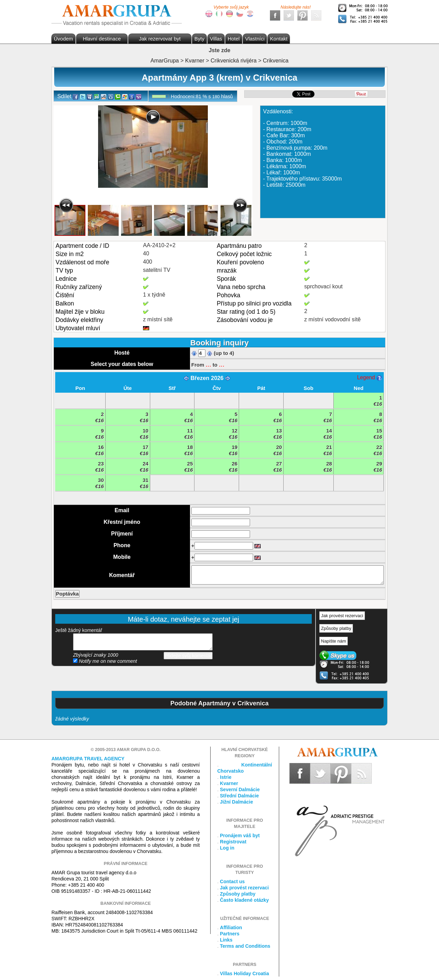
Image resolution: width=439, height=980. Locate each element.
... (208, 364)
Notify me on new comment (105, 661)
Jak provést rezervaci (342, 616)
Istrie (226, 777)
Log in (227, 848)
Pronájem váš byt (240, 835)
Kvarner (229, 783)
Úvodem (63, 39)
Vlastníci (255, 39)
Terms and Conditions (245, 946)
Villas (216, 39)
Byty (199, 39)
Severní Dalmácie (240, 789)
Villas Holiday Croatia (244, 973)
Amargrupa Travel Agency (88, 759)
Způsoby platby (336, 628)
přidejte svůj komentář (143, 642)
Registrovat (233, 842)
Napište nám (334, 641)
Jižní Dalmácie (236, 802)
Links (226, 940)
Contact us (232, 881)
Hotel (234, 39)
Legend (369, 377)
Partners (230, 934)
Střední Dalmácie (239, 796)
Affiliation (231, 927)
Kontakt (279, 39)
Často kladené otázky (244, 900)
